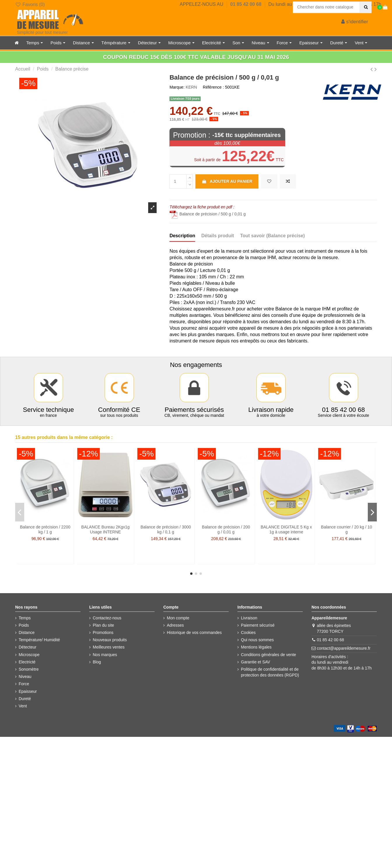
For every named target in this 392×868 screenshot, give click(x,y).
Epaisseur (28, 691)
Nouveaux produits (110, 640)
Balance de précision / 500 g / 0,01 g (208, 214)
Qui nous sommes (257, 640)
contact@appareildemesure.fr (344, 648)
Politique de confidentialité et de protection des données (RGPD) (270, 672)
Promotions (103, 632)
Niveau (25, 677)
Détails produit (218, 236)
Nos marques (105, 655)
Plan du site (103, 625)
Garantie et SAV (256, 662)
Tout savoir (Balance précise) (272, 236)
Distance (27, 632)
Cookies (248, 632)
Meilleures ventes (109, 647)
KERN (191, 87)
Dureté (25, 699)
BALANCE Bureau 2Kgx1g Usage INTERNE (106, 529)
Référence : (213, 87)
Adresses (175, 625)
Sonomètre (29, 669)
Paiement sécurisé (258, 625)
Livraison (249, 618)
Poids (24, 625)
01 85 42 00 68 (246, 4)
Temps (25, 618)
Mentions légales (256, 647)
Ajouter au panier (227, 181)
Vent (23, 706)
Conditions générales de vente (268, 655)
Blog (97, 662)
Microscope (29, 655)
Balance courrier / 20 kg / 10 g (347, 529)
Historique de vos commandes (194, 632)
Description (182, 236)
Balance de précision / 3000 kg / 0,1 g (166, 529)
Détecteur (28, 647)
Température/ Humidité (39, 640)
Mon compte (178, 618)
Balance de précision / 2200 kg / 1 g (45, 529)
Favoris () (30, 5)
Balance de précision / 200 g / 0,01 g (226, 529)
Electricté (27, 662)
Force (24, 684)
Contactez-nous (107, 618)
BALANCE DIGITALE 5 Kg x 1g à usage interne (286, 529)
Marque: (177, 87)
